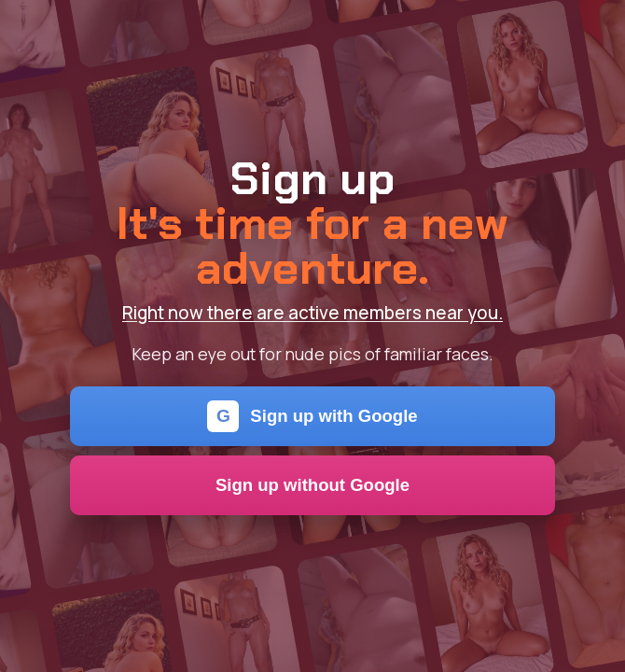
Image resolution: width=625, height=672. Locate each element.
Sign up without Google (312, 485)
